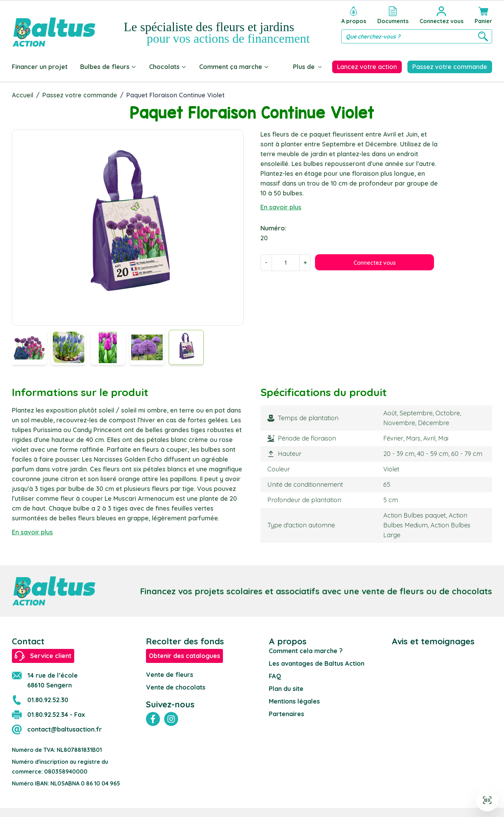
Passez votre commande (80, 94)
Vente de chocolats (176, 686)
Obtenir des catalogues (184, 654)
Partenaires (286, 712)
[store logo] (54, 25)
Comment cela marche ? (306, 649)
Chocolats (168, 67)
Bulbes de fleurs (108, 67)
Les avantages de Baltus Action (317, 662)
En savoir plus (281, 206)
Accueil (23, 94)
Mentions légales (294, 700)
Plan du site (286, 687)
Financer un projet (40, 67)
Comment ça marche (234, 67)
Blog (289, 67)
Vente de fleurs (170, 673)
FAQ (275, 675)
